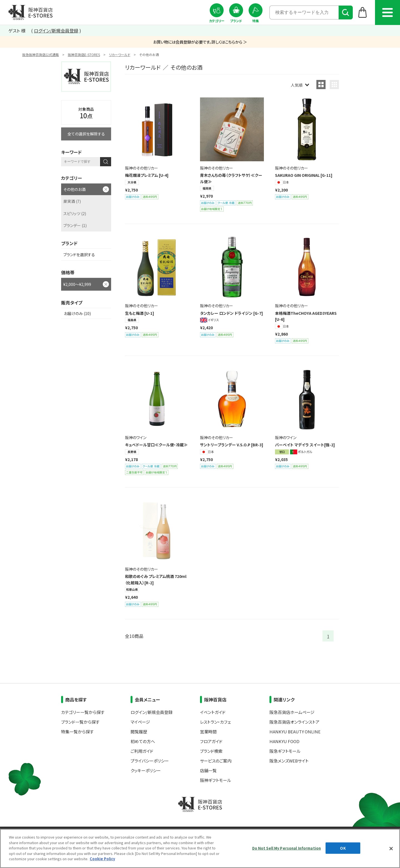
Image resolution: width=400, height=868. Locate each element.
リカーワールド (120, 55)
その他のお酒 (74, 189)
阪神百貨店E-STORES (84, 55)
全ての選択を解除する (86, 134)
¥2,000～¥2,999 (77, 284)
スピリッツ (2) (75, 213)
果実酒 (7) (72, 201)
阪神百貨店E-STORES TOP (30, 12)
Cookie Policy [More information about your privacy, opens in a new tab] (102, 859)
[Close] (391, 849)
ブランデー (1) (75, 225)
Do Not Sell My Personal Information (287, 848)
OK (343, 848)
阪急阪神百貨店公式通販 (41, 55)
